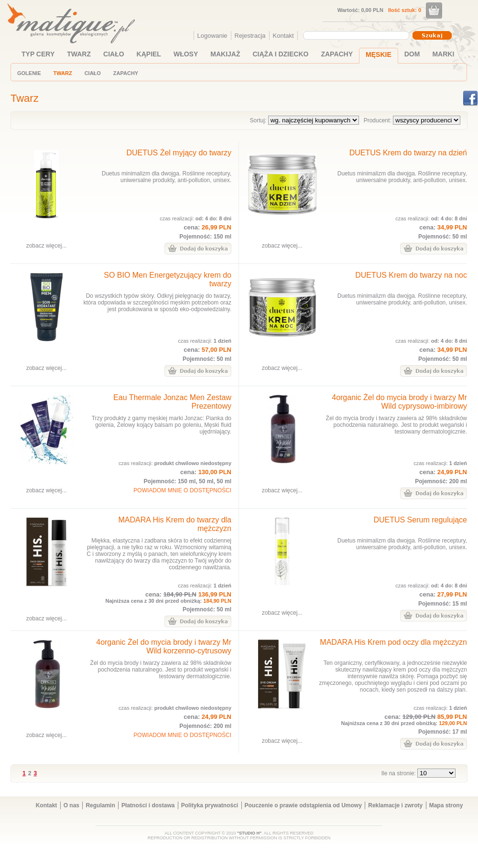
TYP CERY (38, 54)
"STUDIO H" (250, 833)
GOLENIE (29, 73)
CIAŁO (114, 54)
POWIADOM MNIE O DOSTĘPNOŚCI (182, 490)
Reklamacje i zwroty (395, 805)
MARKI (443, 54)
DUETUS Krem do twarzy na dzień (408, 153)
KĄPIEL (149, 54)
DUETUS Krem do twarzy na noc (411, 275)
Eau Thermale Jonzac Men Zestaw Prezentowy (172, 402)
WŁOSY (186, 54)
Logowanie (212, 36)
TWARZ (79, 54)
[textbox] (354, 35)
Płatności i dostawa (148, 805)
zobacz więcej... (47, 246)
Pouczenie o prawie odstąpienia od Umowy (303, 805)
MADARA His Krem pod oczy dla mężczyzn (393, 642)
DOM (412, 54)
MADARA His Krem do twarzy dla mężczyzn (175, 524)
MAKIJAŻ (225, 54)
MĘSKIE (379, 54)
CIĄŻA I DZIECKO (281, 54)
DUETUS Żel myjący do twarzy (179, 153)
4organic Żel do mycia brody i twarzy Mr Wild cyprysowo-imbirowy (399, 402)
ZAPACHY (337, 54)
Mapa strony (446, 805)
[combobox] (357, 35)
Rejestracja (250, 36)
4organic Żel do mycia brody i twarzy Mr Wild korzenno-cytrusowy (164, 646)
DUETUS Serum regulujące (420, 520)
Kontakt (283, 36)
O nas (71, 805)
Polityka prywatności (210, 805)
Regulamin (100, 805)
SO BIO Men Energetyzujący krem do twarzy (168, 279)
